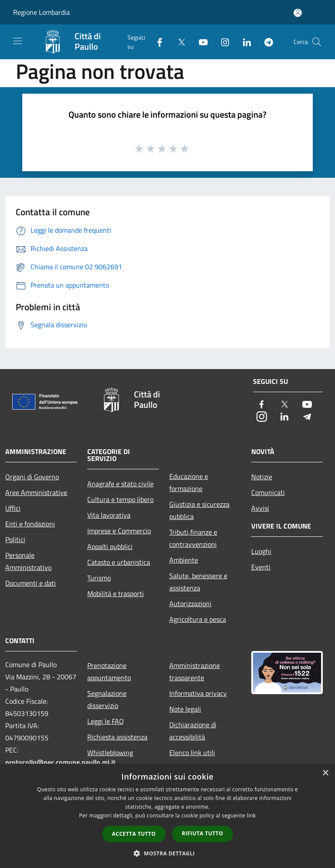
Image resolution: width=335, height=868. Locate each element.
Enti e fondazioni (30, 524)
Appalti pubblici (110, 546)
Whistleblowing (110, 753)
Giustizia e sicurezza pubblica (199, 510)
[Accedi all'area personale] (298, 13)
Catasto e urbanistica (119, 562)
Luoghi (261, 551)
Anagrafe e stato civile (120, 484)
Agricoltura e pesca (198, 619)
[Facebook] (156, 42)
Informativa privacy (198, 693)
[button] (167, 853)
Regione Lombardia (41, 12)
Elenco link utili (192, 753)
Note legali (185, 709)
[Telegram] (265, 42)
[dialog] (167, 816)
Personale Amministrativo (28, 561)
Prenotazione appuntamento (109, 671)
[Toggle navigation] (17, 41)
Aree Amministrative (36, 492)
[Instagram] (222, 42)
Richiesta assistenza (117, 737)
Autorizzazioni (190, 604)
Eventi (261, 567)
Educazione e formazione (189, 482)
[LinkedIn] (243, 42)
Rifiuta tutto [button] (203, 833)
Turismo (99, 578)
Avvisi (260, 508)
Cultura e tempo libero (120, 499)
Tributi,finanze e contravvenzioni (193, 538)
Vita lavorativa (109, 515)
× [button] (325, 773)
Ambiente (184, 560)
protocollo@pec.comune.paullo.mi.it (60, 762)
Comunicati (268, 492)
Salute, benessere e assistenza (198, 582)
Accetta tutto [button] (134, 834)
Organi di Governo (32, 477)
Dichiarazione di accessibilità (193, 731)
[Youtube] (200, 42)
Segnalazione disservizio (107, 699)
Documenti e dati (31, 583)
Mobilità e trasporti (116, 593)
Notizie (262, 477)
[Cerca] (317, 42)
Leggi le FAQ (106, 721)
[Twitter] (178, 42)
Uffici (13, 508)
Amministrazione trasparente (195, 671)
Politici (15, 539)
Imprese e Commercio (119, 531)
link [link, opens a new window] (251, 815)
